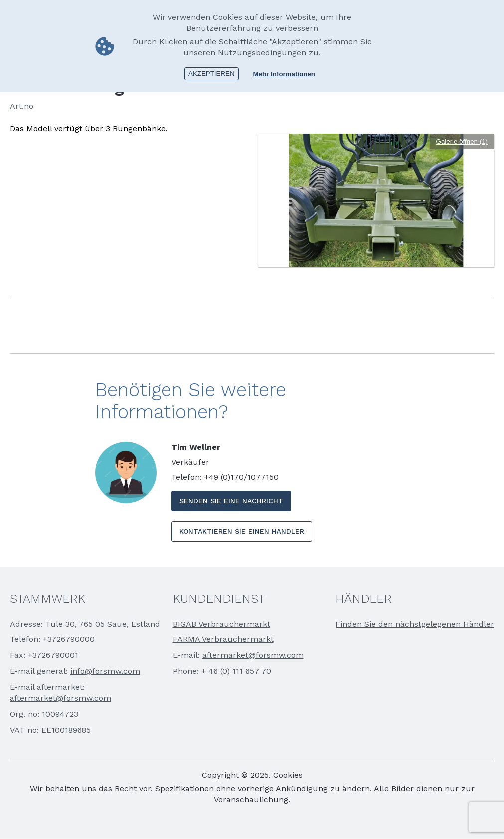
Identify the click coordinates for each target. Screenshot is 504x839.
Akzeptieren (212, 74)
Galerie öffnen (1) (462, 141)
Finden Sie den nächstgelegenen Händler (415, 624)
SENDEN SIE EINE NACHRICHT (231, 501)
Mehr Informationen (284, 74)
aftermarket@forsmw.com (61, 698)
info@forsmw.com (105, 671)
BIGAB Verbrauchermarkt (222, 624)
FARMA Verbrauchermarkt (223, 639)
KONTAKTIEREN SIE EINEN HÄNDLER (242, 531)
